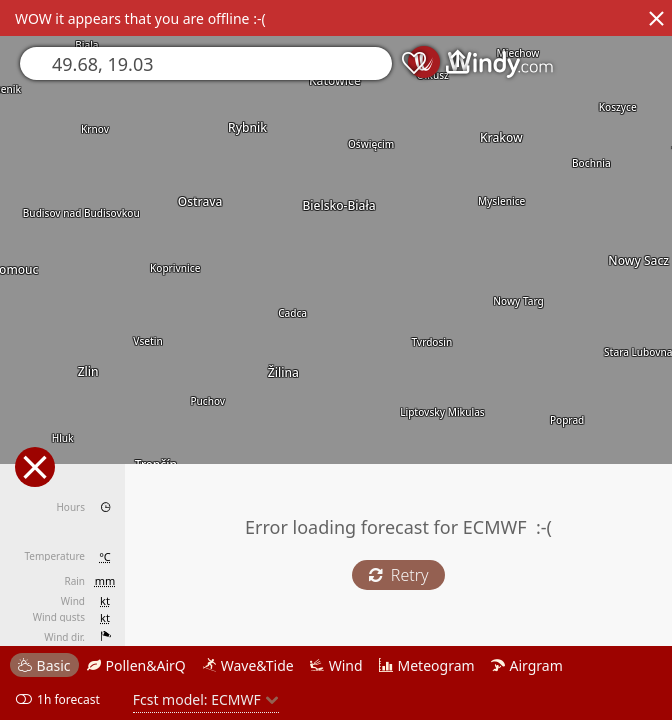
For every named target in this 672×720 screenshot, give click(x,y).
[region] (336, 360)
